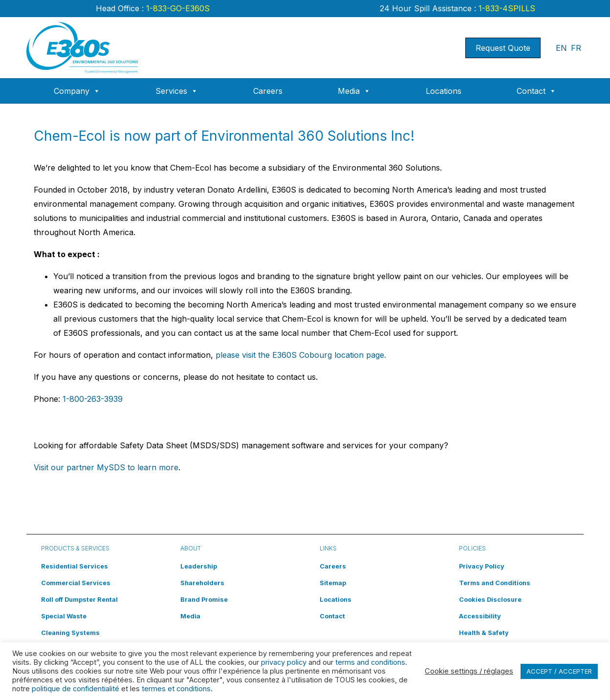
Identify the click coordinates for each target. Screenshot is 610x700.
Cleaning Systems (70, 633)
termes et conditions (176, 689)
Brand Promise (204, 600)
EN (561, 48)
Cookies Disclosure (490, 600)
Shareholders (202, 583)
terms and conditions (370, 662)
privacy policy (284, 662)
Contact (536, 91)
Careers (268, 91)
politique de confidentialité (76, 689)
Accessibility (480, 616)
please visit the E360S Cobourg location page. (301, 355)
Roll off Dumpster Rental (79, 600)
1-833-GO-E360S (177, 8)
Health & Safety (484, 633)
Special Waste (64, 616)
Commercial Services (76, 583)
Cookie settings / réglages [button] (469, 671)
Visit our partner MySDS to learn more (106, 467)
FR (576, 48)
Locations (444, 91)
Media (354, 91)
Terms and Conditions (495, 583)
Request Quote (503, 48)
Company (77, 91)
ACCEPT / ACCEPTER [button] (559, 671)
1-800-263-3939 (93, 399)
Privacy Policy (482, 566)
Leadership (199, 566)
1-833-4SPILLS (506, 8)
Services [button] (177, 91)
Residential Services (75, 566)
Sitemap (333, 583)
